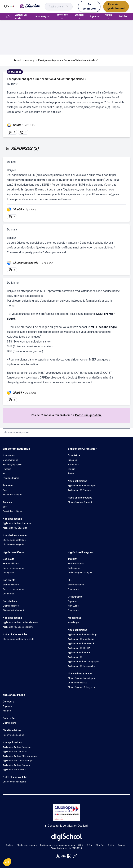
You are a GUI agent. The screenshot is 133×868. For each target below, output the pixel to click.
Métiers (72, 469)
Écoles (71, 474)
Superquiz (73, 601)
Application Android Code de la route (20, 622)
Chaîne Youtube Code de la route (18, 639)
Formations (73, 465)
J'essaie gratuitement (116, 6)
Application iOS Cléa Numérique (18, 761)
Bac (5, 490)
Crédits (111, 845)
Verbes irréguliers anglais (80, 573)
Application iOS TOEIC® (79, 648)
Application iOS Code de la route (18, 627)
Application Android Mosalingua (83, 635)
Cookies (9, 845)
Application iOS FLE (77, 657)
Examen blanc (10, 723)
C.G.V (90, 845)
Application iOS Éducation (15, 528)
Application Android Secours (16, 765)
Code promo (74, 568)
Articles (123, 16)
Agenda (94, 16)
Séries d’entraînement (13, 610)
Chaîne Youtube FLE (77, 683)
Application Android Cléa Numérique (20, 756)
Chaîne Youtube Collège (14, 540)
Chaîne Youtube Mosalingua (81, 678)
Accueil (17, 60)
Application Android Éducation (17, 523)
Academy (30, 60)
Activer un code (21, 16)
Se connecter (89, 6)
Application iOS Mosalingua (81, 639)
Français (7, 469)
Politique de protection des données (57, 845)
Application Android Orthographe (83, 662)
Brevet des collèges (12, 495)
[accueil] (8, 16)
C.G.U (81, 845)
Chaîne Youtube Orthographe (82, 687)
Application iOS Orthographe (81, 666)
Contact (122, 845)
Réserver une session (13, 568)
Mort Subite (73, 606)
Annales (7, 711)
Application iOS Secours (14, 770)
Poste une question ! (89, 415)
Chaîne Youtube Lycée (13, 545)
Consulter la (66, 826)
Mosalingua (74, 622)
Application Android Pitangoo (82, 486)
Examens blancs (11, 564)
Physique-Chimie (11, 478)
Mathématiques (10, 460)
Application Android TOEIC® (81, 644)
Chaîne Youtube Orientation (81, 502)
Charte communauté (27, 845)
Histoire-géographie (12, 465)
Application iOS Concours (15, 752)
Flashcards (73, 589)
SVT (5, 474)
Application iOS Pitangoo (80, 490)
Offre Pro (100, 845)
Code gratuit (9, 573)
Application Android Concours (17, 747)
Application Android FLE (79, 653)
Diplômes (72, 460)
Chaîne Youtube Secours (15, 782)
